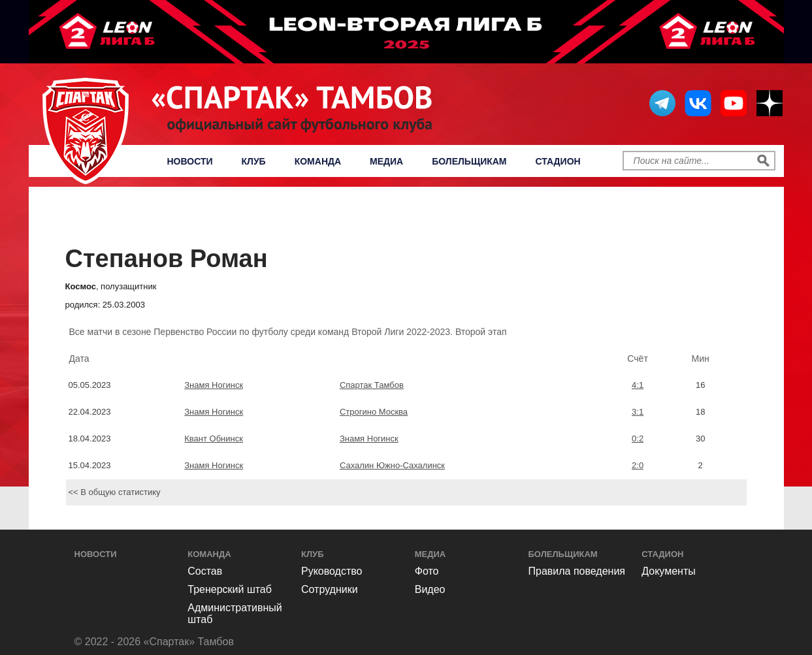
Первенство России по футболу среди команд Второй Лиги (410, 219)
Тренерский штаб (230, 589)
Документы (668, 571)
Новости (190, 161)
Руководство (332, 571)
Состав (205, 571)
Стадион (558, 161)
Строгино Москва (374, 412)
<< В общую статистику (115, 492)
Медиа (386, 161)
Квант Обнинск (214, 439)
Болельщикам (469, 161)
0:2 (638, 439)
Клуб (254, 161)
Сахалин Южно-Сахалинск (392, 465)
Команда (318, 161)
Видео (430, 589)
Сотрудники (330, 589)
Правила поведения (577, 571)
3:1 (638, 412)
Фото (427, 571)
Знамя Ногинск (214, 385)
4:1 (638, 385)
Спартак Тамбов (372, 385)
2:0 (638, 465)
